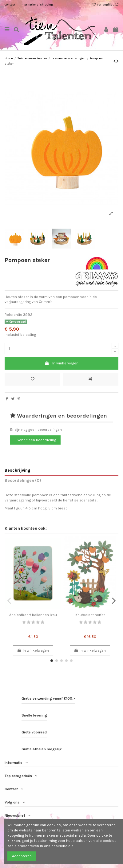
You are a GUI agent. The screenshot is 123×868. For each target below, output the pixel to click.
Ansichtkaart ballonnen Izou (33, 615)
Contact (10, 5)
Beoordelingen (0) (23, 480)
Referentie (13, 315)
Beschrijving (17, 470)
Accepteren (22, 856)
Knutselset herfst (90, 615)
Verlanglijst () (105, 5)
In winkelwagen (61, 363)
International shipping (37, 5)
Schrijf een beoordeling (36, 440)
